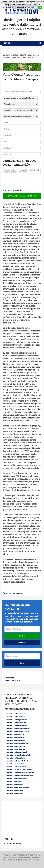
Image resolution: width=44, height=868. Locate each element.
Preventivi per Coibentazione (16, 723)
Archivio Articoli (14, 844)
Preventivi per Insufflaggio (15, 735)
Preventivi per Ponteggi (14, 782)
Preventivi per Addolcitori (15, 764)
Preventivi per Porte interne (16, 746)
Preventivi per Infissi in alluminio (17, 743)
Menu (7, 43)
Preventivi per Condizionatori (16, 749)
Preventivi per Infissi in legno (16, 740)
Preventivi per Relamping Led (17, 752)
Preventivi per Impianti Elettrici (17, 761)
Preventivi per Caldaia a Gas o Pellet (19, 755)
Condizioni (19, 190)
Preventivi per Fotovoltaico (16, 714)
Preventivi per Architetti (15, 793)
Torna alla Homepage (12, 593)
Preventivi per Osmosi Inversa (16, 767)
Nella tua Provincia (32, 860)
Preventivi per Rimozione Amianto (18, 732)
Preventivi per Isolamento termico (18, 729)
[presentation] (20, 182)
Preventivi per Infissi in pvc (15, 737)
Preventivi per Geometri (15, 790)
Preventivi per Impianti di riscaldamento (20, 773)
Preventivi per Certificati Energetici (18, 787)
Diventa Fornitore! (12, 681)
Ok (40, 7)
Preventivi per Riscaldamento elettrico (20, 776)
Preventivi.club (9, 855)
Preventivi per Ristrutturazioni (17, 726)
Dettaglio (31, 7)
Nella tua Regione (15, 860)
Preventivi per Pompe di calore (17, 720)
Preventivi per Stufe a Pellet (16, 758)
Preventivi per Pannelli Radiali (17, 779)
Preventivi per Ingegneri (15, 785)
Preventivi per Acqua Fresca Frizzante (19, 770)
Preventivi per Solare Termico (16, 717)
